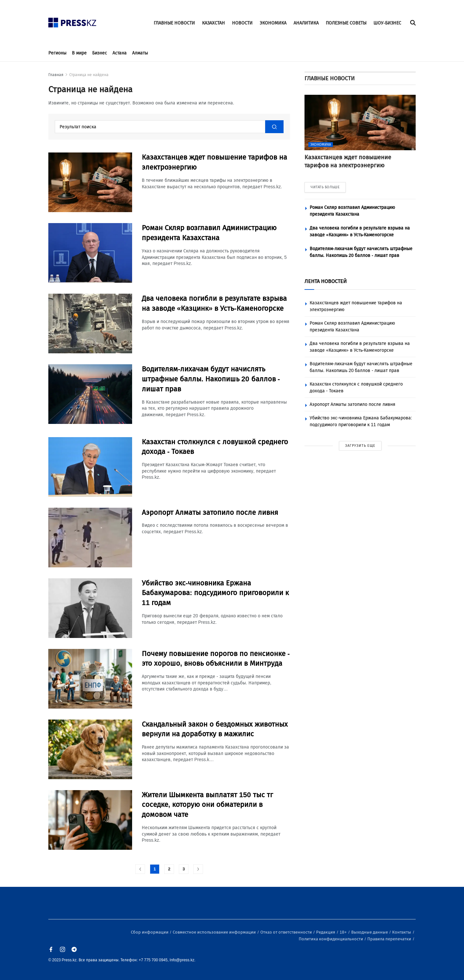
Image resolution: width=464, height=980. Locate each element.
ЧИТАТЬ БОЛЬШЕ (325, 187)
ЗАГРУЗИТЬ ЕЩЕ (360, 446)
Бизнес (100, 53)
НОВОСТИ (242, 23)
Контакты (402, 932)
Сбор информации (150, 932)
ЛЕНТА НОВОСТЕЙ (326, 281)
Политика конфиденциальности (331, 939)
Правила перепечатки (390, 939)
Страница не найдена (89, 75)
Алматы (140, 53)
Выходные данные (370, 932)
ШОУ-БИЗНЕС (387, 23)
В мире (79, 53)
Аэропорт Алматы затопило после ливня (353, 404)
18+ (344, 932)
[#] (72, 21)
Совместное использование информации (215, 932)
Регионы (57, 53)
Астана (120, 53)
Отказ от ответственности (287, 932)
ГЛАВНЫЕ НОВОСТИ (174, 23)
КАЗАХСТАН (213, 23)
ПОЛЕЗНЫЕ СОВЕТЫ (346, 23)
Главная (56, 75)
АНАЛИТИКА (306, 23)
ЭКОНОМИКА (273, 23)
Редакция (326, 932)
